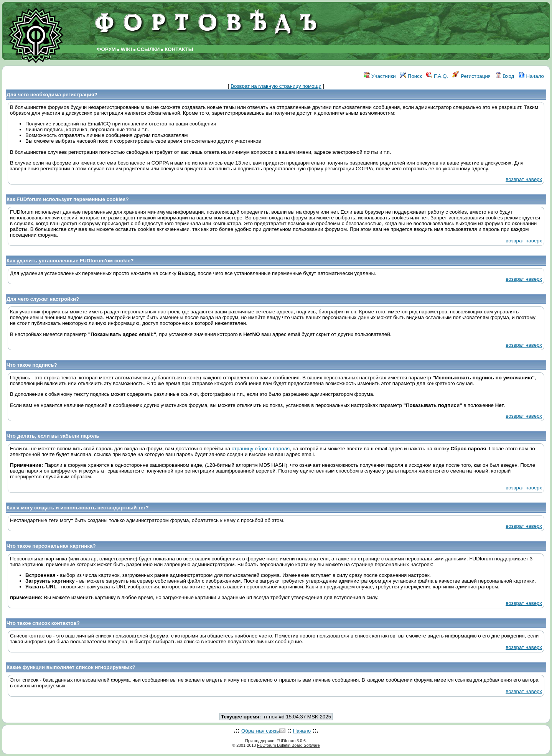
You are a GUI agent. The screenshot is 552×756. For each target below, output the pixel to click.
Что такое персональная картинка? (51, 546)
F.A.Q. (437, 76)
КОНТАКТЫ (179, 49)
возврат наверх (524, 179)
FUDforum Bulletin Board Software (288, 745)
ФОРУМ (106, 49)
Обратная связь (260, 731)
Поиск (411, 76)
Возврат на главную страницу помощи (276, 86)
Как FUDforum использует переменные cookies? (68, 199)
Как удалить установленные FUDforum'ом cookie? (70, 261)
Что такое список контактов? (43, 623)
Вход (505, 76)
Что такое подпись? (32, 365)
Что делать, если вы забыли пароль (53, 436)
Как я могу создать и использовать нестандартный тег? (78, 508)
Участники (380, 76)
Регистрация (471, 76)
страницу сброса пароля (261, 449)
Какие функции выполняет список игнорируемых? (71, 667)
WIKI (127, 49)
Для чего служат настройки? (43, 299)
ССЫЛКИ (148, 49)
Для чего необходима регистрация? (52, 95)
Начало (531, 76)
